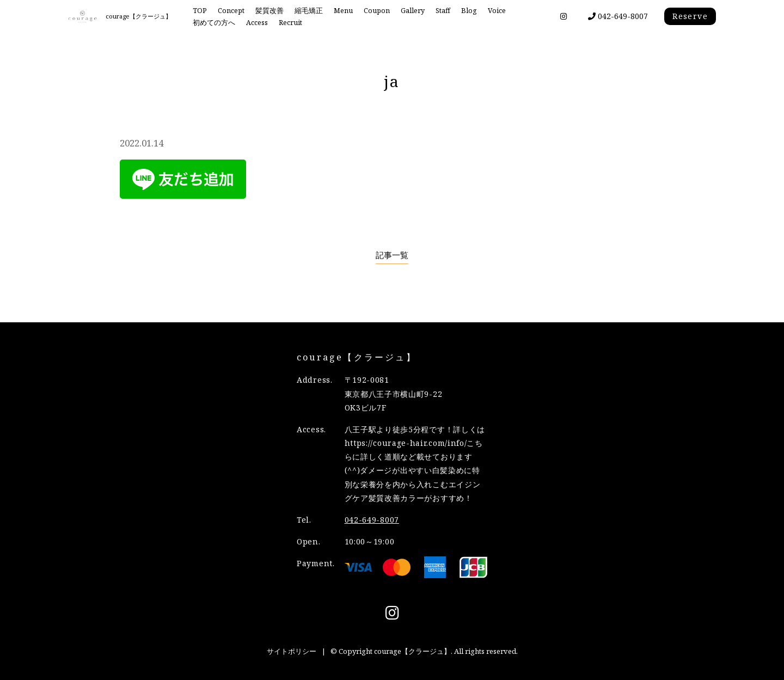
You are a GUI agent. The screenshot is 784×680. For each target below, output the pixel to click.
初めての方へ (214, 23)
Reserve (690, 16)
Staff (443, 11)
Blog (469, 11)
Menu (343, 11)
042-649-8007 (618, 16)
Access (257, 23)
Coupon (377, 11)
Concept (231, 11)
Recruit (290, 23)
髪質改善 (269, 11)
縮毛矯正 (309, 11)
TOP (200, 11)
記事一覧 (392, 255)
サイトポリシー (292, 651)
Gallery (413, 11)
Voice (497, 11)
